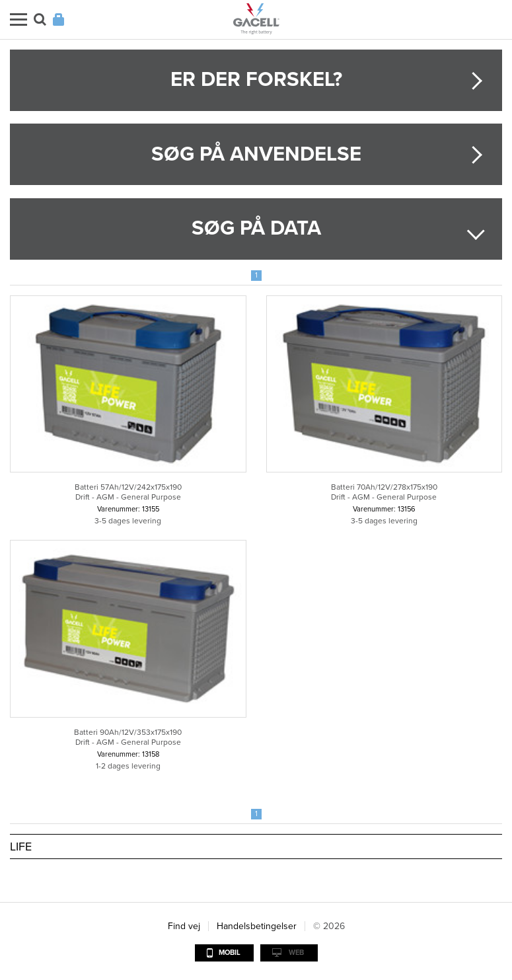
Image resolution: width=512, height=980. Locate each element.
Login (58, 19)
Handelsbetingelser (257, 926)
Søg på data (256, 228)
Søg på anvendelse (256, 154)
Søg (40, 19)
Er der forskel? (256, 80)
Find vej (184, 926)
